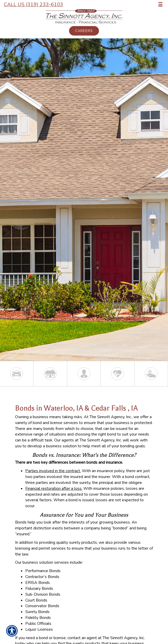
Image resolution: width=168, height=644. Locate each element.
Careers (84, 31)
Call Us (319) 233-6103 (33, 4)
